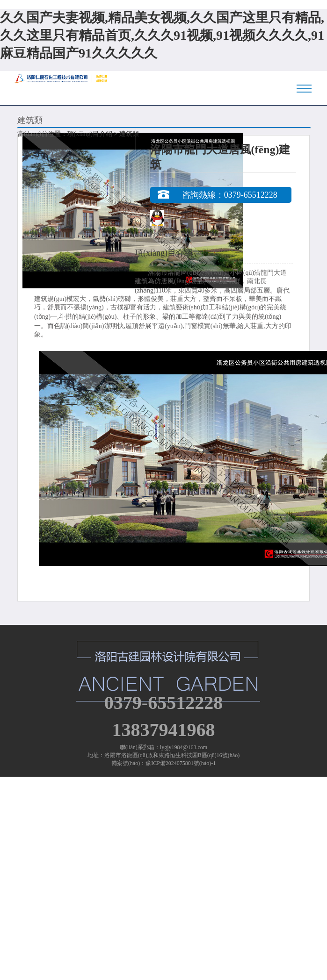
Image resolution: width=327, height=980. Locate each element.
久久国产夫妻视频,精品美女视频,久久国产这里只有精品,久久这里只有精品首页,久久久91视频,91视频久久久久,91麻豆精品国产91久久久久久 (162, 35)
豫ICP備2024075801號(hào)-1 (181, 763)
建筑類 (129, 134)
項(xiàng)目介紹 (90, 134)
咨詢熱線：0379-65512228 (230, 195)
